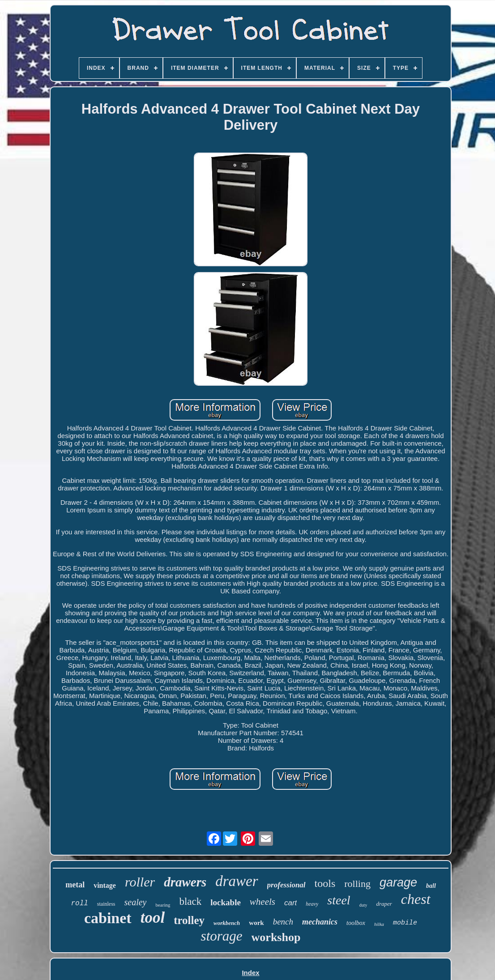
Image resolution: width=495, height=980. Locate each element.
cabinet (108, 918)
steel (339, 900)
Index (250, 973)
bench (283, 922)
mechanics (320, 922)
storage (222, 936)
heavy (312, 904)
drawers (185, 882)
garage (398, 882)
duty (363, 905)
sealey (136, 902)
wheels (262, 902)
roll (79, 903)
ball (431, 886)
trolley (189, 920)
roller (140, 882)
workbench (227, 923)
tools (325, 883)
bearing (163, 905)
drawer (237, 881)
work (256, 923)
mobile (405, 923)
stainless (106, 904)
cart (290, 903)
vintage (105, 885)
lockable (226, 902)
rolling (357, 884)
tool (153, 918)
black (190, 901)
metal (75, 885)
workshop (276, 937)
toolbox (356, 923)
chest (416, 899)
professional (286, 885)
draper (384, 904)
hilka (379, 924)
